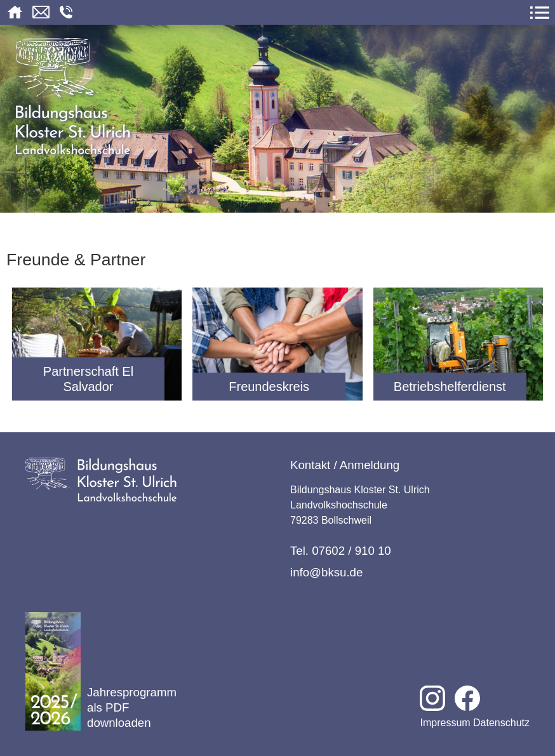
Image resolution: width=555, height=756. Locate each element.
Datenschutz (501, 723)
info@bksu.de (326, 572)
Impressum (445, 723)
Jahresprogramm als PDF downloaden (101, 671)
